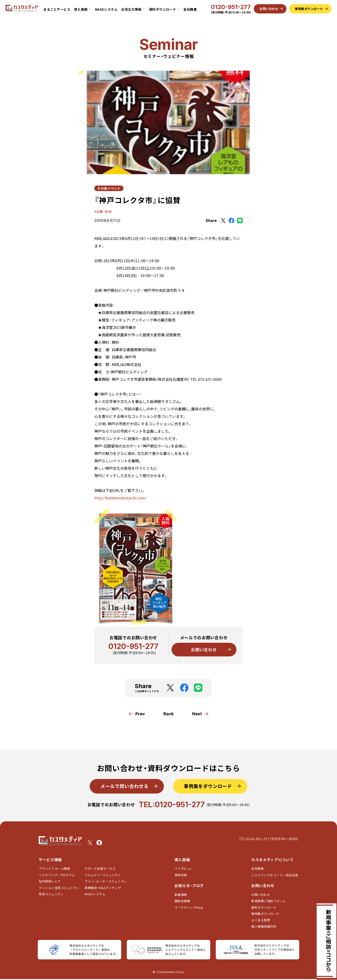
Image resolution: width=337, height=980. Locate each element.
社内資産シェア (50, 881)
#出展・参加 (103, 211)
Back (168, 714)
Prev (140, 714)
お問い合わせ (204, 649)
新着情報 (181, 895)
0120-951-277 (231, 7)
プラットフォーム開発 (54, 868)
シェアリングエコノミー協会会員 (275, 875)
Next (197, 714)
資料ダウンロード (264, 907)
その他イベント (109, 188)
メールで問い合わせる (124, 786)
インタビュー (184, 868)
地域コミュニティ (51, 894)
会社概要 (190, 9)
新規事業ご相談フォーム (269, 901)
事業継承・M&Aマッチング (103, 888)
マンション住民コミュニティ (59, 888)
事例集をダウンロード (208, 786)
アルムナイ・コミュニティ (103, 875)
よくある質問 (261, 920)
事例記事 (181, 875)
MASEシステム (106, 9)
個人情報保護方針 (264, 926)
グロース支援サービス (102, 868)
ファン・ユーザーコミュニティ (106, 881)
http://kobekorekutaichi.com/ (120, 498)
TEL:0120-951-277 (172, 805)
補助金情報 (182, 901)
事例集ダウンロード (265, 914)
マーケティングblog (189, 907)
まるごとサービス (57, 9)
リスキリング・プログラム (57, 875)
